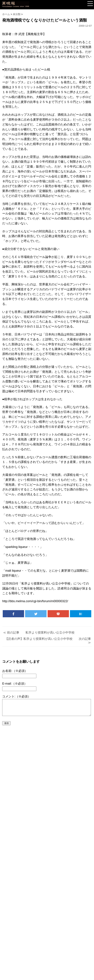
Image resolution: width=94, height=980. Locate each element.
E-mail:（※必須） (15, 684)
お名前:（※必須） (15, 671)
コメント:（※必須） (16, 696)
